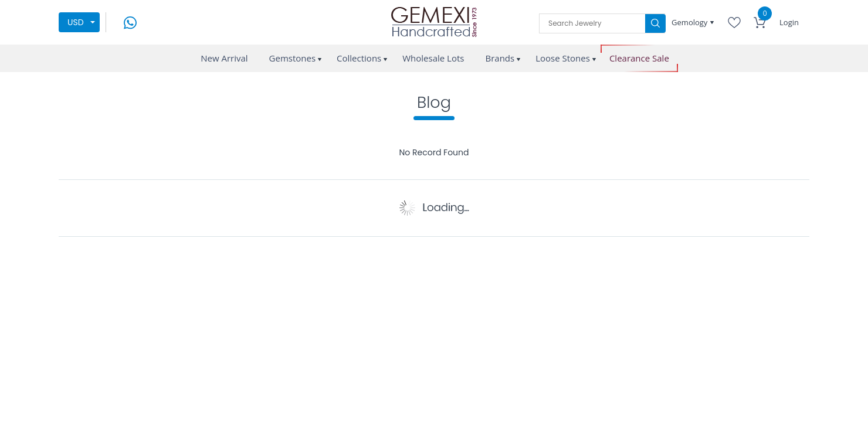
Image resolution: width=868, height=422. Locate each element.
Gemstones (293, 58)
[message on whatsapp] (130, 21)
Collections (359, 58)
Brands (500, 58)
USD (76, 22)
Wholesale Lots (433, 58)
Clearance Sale (639, 58)
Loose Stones (563, 58)
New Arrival (224, 58)
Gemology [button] (691, 22)
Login (789, 22)
